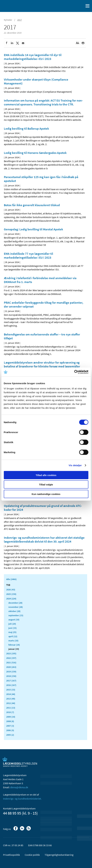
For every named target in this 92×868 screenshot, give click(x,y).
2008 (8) (10, 721)
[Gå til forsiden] (16, 6)
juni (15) (13, 628)
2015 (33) (11, 690)
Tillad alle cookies (46, 475)
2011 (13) (11, 708)
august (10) (14, 620)
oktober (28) (14, 611)
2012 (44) (11, 703)
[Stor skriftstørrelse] (77, 43)
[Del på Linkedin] (12, 43)
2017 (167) (11, 681)
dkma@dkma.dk (19, 787)
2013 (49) (11, 699)
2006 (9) (10, 730)
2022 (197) (11, 658)
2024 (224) (11, 599)
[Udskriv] (83, 43)
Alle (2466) (11, 579)
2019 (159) (11, 672)
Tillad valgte (46, 485)
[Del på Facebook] (6, 43)
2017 (20, 20)
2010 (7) (10, 712)
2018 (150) (11, 676)
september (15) (16, 615)
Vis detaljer (75, 465)
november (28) (16, 607)
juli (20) (12, 624)
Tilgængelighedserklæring (59, 855)
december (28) (15, 603)
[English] (73, 6)
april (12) (13, 636)
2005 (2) (10, 735)
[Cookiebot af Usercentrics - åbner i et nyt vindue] (74, 372)
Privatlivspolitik (11, 855)
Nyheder (8, 20)
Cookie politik (32, 855)
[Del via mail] (23, 43)
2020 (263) (11, 667)
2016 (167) (11, 685)
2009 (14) (11, 717)
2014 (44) (11, 694)
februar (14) (14, 645)
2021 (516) (11, 663)
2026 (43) (11, 590)
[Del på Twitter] (17, 43)
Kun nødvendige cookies (46, 494)
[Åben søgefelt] (81, 6)
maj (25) (12, 632)
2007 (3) (10, 726)
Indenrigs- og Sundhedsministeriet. (22, 799)
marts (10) (13, 641)
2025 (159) (11, 594)
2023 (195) (11, 653)
